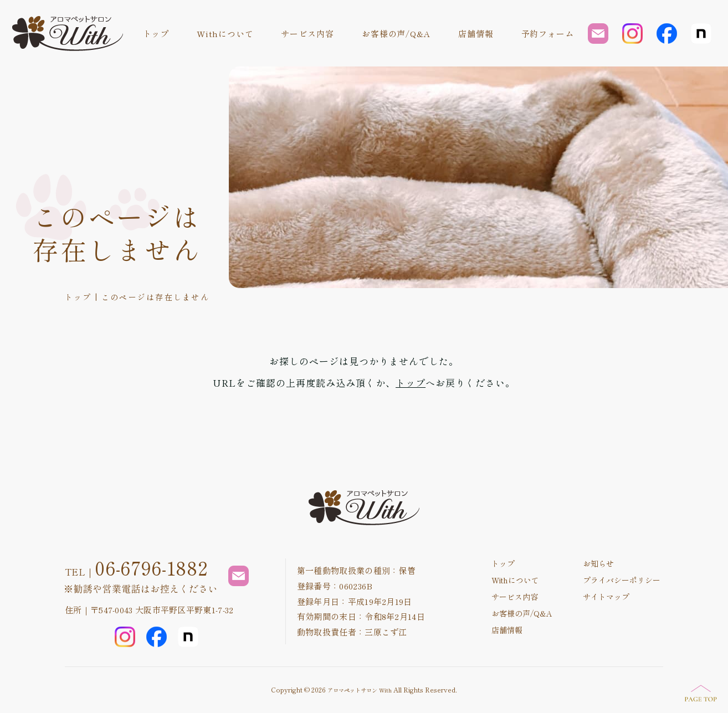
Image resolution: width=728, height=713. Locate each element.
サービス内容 (307, 34)
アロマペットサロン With (360, 690)
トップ (156, 34)
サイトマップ (606, 597)
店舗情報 (476, 34)
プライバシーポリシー (622, 580)
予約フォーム (548, 34)
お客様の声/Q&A (396, 34)
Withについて (225, 34)
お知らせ (598, 563)
